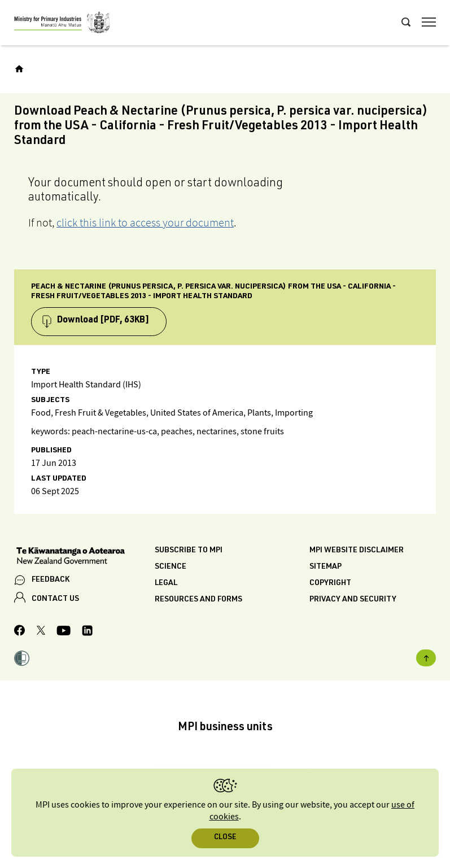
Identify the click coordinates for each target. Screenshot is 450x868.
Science (171, 567)
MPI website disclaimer (357, 551)
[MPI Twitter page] (41, 632)
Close (225, 838)
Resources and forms (198, 600)
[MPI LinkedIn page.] (87, 632)
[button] (22, 660)
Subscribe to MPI (189, 551)
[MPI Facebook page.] (20, 632)
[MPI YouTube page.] (64, 632)
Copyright (330, 583)
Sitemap (326, 567)
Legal (166, 583)
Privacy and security (353, 600)
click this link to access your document (145, 223)
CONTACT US (55, 599)
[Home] (19, 69)
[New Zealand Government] (84, 557)
